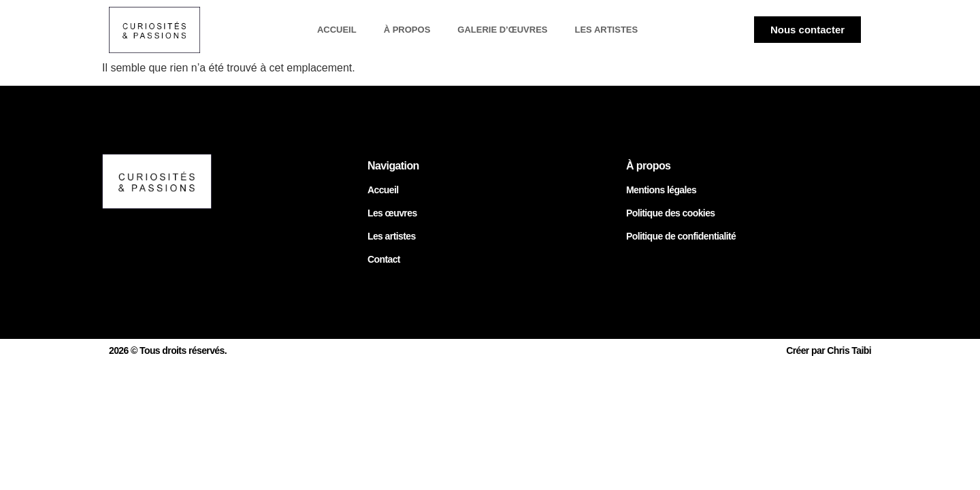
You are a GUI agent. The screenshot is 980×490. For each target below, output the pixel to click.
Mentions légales (661, 190)
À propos (407, 30)
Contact (384, 259)
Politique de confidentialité (681, 236)
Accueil (337, 30)
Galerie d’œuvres (502, 30)
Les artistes (606, 30)
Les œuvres (392, 213)
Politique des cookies (671, 213)
